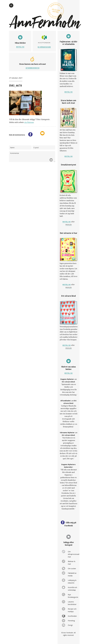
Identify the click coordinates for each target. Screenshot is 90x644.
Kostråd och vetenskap (72, 589)
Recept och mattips (72, 610)
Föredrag (71, 621)
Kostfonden (72, 616)
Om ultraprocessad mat (73, 554)
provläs (69, 225)
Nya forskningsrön (73, 596)
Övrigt (70, 625)
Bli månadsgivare (44, 47)
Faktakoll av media (72, 574)
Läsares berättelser (72, 603)
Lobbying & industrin (72, 581)
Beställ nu (20, 47)
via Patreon (29, 122)
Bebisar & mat (72, 563)
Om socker (72, 568)
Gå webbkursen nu (33, 68)
